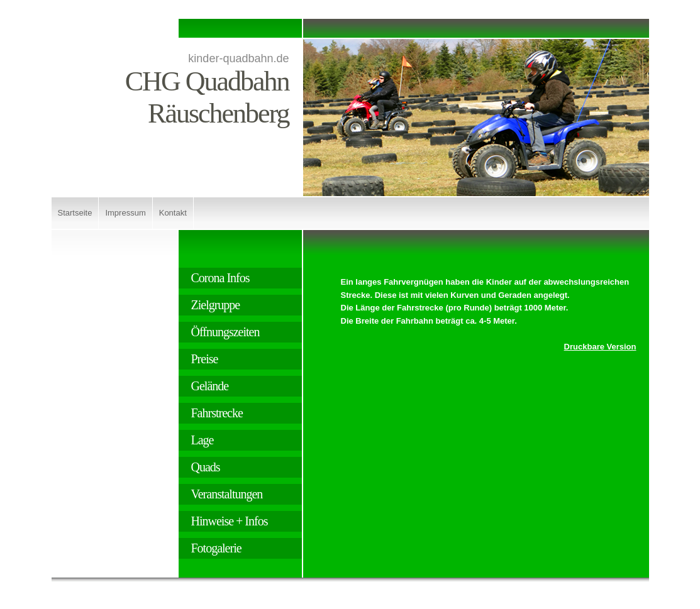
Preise (205, 359)
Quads (206, 467)
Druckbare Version (600, 347)
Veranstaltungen (227, 494)
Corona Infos (220, 278)
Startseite (75, 213)
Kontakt (173, 213)
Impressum (125, 213)
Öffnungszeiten (225, 332)
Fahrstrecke (217, 413)
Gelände (210, 386)
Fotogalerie (216, 548)
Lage (203, 440)
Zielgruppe (216, 305)
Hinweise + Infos (230, 521)
